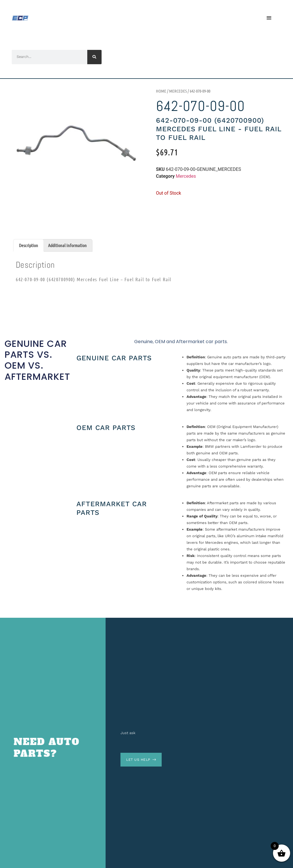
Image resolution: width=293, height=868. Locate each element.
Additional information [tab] (67, 245)
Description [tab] (28, 245)
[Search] (94, 57)
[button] (269, 18)
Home (161, 91)
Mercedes (178, 91)
